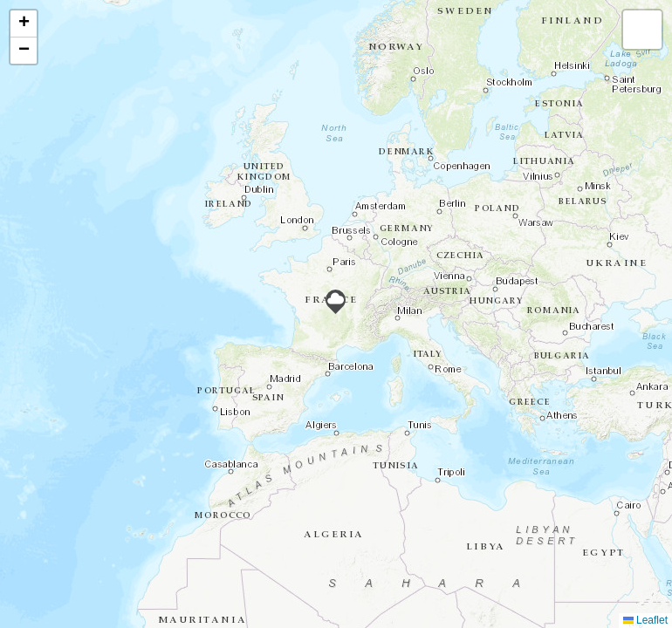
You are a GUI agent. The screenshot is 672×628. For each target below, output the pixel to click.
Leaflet (645, 620)
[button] (336, 302)
